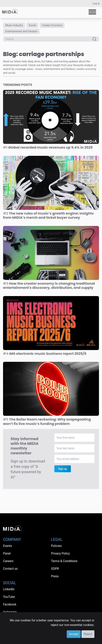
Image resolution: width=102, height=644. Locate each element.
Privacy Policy (60, 553)
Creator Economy (52, 25)
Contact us (10, 569)
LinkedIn (9, 589)
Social (32, 25)
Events (8, 546)
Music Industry (14, 25)
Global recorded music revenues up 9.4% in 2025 (48, 147)
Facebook (10, 604)
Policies (56, 546)
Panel (7, 553)
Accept (74, 634)
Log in (96, 3)
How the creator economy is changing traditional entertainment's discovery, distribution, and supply (49, 286)
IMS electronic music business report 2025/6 (45, 354)
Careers (8, 561)
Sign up (63, 469)
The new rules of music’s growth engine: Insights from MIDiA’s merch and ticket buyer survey (48, 215)
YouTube (9, 597)
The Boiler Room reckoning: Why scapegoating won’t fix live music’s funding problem (47, 421)
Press (55, 576)
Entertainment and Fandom (21, 31)
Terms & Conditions (64, 561)
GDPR (55, 569)
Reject (88, 634)
